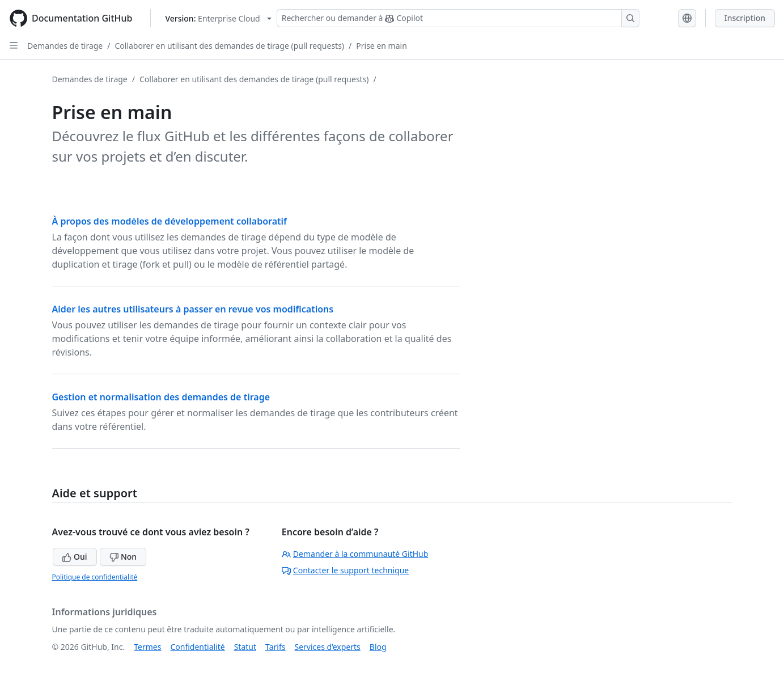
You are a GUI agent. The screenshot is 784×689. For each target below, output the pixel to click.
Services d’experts (327, 647)
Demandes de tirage (65, 46)
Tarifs (275, 647)
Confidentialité (197, 647)
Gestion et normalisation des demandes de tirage (161, 397)
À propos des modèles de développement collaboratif (170, 221)
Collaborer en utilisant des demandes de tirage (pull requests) (229, 46)
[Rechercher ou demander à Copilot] (458, 18)
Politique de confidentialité (95, 577)
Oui (75, 557)
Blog (378, 647)
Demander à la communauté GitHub (355, 554)
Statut (245, 647)
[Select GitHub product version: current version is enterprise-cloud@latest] (218, 18)
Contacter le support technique (345, 570)
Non (123, 557)
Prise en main (382, 46)
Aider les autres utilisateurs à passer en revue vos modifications (193, 309)
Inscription (745, 18)
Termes (147, 647)
